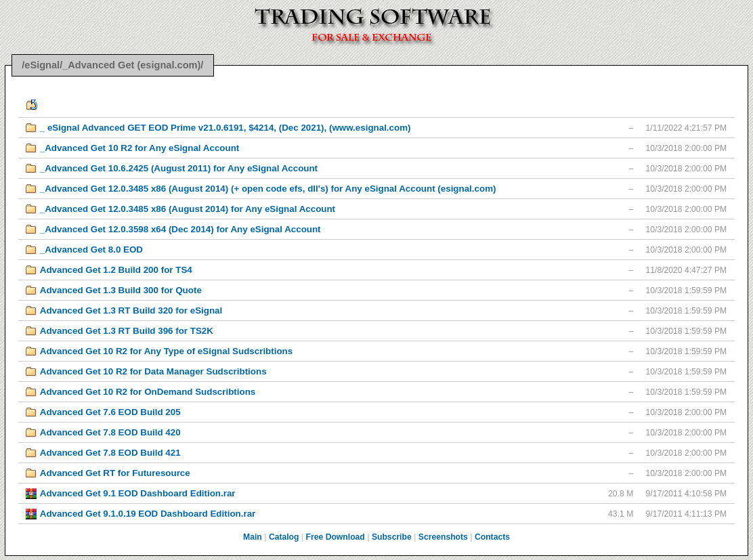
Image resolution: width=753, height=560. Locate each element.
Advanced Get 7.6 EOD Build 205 (110, 412)
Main (253, 537)
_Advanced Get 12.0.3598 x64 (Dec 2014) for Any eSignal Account (180, 229)
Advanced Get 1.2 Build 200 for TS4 (116, 270)
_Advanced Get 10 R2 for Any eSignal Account (139, 148)
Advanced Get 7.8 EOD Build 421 (110, 453)
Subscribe (392, 537)
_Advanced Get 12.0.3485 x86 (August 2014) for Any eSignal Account (188, 209)
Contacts (492, 537)
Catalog (284, 537)
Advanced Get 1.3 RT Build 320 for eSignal (131, 310)
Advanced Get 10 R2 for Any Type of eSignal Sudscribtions (166, 351)
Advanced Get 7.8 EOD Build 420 (110, 432)
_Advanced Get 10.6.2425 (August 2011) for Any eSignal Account (179, 168)
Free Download (336, 537)
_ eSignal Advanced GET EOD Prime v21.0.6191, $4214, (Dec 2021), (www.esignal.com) (225, 128)
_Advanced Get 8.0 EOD (91, 250)
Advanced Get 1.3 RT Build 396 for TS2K (127, 331)
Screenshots (443, 537)
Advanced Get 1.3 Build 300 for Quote (121, 290)
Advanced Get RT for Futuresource (115, 473)
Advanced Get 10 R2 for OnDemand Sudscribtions (148, 392)
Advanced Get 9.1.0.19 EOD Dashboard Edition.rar (148, 514)
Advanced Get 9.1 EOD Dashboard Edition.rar (138, 493)
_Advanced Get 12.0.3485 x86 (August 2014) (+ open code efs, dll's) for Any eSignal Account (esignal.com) (268, 189)
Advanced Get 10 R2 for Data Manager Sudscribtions (153, 371)
